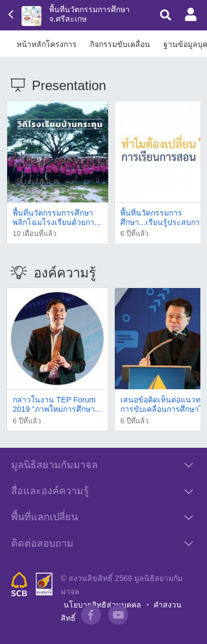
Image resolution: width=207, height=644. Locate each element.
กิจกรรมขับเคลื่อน (120, 44)
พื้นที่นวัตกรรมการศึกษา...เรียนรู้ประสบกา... (163, 218)
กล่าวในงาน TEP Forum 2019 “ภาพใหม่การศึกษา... (57, 404)
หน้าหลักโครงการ (47, 44)
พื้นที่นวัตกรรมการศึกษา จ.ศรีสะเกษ (89, 14)
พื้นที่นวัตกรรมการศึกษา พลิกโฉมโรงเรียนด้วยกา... (57, 218)
